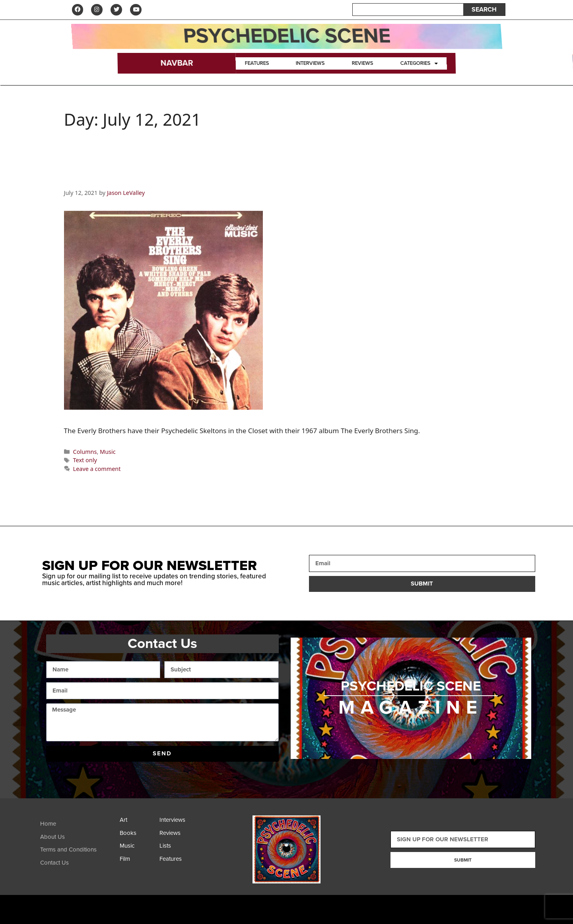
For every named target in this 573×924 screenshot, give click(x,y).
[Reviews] (177, 835)
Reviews (362, 64)
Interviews (311, 64)
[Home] (78, 832)
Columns (85, 452)
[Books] (138, 835)
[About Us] (78, 845)
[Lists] (177, 848)
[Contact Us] (78, 871)
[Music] (138, 848)
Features (257, 64)
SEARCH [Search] (484, 10)
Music (108, 452)
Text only (85, 461)
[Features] (177, 861)
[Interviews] (177, 822)
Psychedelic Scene (286, 36)
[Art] (138, 822)
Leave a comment (97, 469)
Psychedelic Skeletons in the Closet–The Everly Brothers (245, 178)
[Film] (138, 861)
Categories (419, 64)
